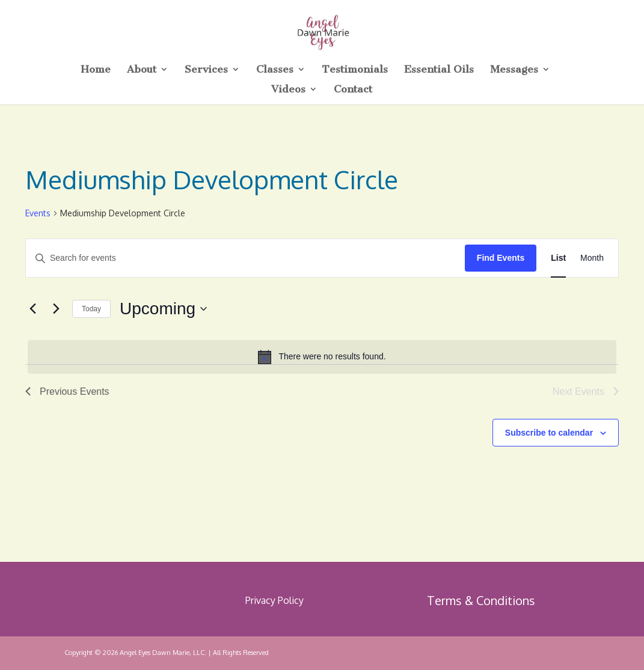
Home (96, 70)
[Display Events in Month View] (592, 258)
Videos (288, 90)
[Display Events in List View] (558, 258)
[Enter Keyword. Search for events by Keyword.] (245, 258)
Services (206, 70)
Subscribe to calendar (549, 433)
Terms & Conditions (481, 600)
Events (38, 213)
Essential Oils (439, 70)
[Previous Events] (32, 309)
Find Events (501, 258)
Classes (275, 70)
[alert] (322, 357)
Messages (514, 70)
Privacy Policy (274, 600)
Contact (353, 90)
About (142, 70)
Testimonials (355, 70)
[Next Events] (56, 309)
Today (91, 309)
